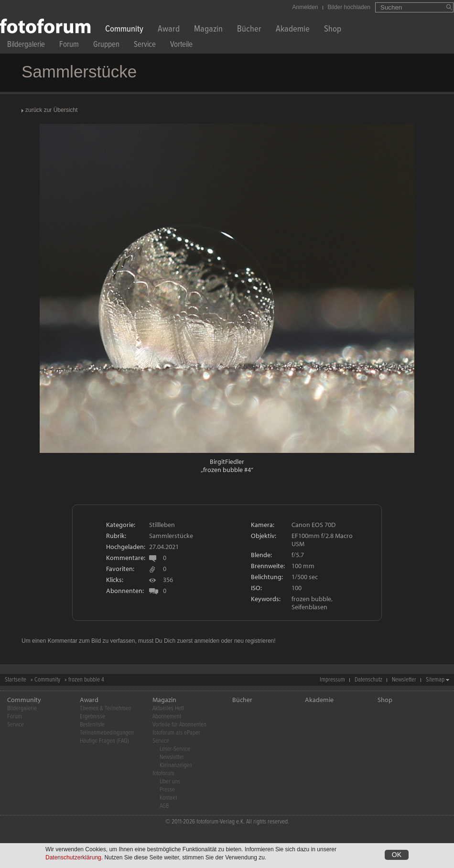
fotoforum (163, 774)
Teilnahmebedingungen (107, 733)
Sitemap (435, 680)
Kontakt (168, 798)
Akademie (293, 30)
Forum (69, 46)
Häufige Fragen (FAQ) (104, 741)
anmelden (207, 641)
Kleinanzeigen (176, 765)
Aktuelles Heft (168, 709)
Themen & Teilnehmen (106, 709)
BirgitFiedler (227, 461)
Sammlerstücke (171, 536)
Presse (167, 790)
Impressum (332, 680)
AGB (164, 806)
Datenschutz (368, 680)
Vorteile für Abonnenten (179, 725)
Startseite (16, 680)
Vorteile (181, 46)
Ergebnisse (92, 717)
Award (169, 30)
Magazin (208, 30)
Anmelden (305, 7)
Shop (333, 30)
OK (397, 856)
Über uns (170, 782)
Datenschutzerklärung (73, 858)
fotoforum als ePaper (176, 733)
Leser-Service (175, 749)
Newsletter (404, 680)
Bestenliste (92, 725)
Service (145, 46)
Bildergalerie (26, 46)
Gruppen (106, 46)
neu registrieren (254, 641)
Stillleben (162, 525)
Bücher (249, 30)
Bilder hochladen (349, 7)
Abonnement (167, 717)
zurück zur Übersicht (51, 110)
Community (124, 30)
